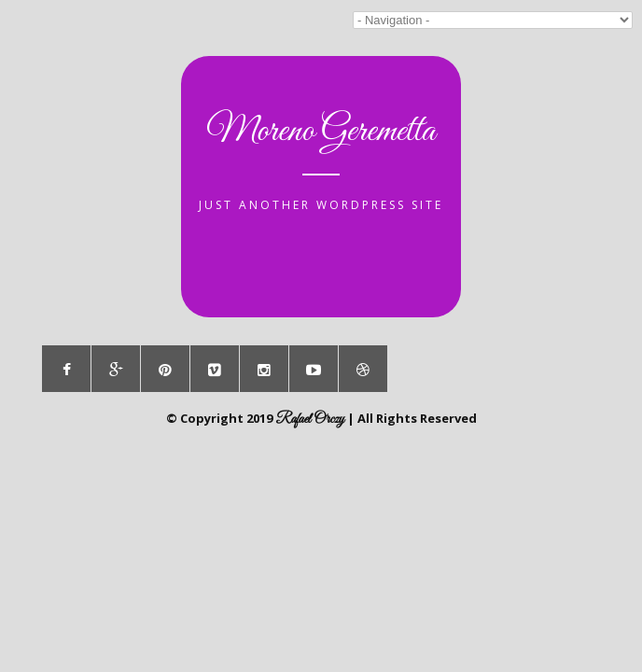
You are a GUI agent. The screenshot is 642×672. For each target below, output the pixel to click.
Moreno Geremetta (321, 132)
